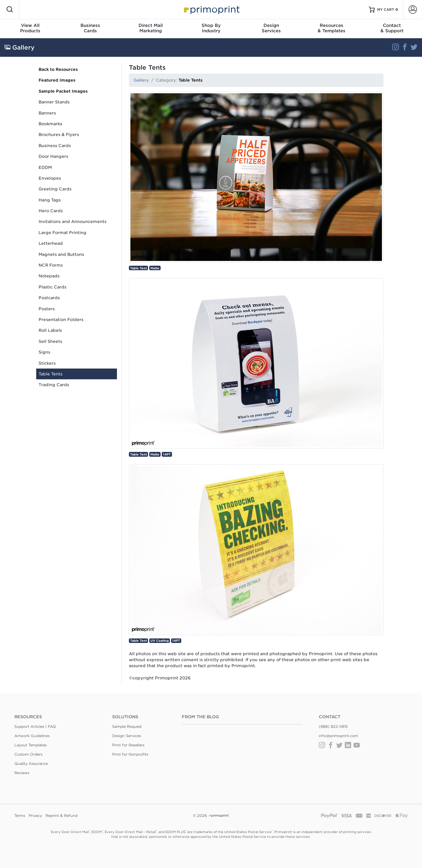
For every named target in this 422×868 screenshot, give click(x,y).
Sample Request (127, 726)
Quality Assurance (31, 764)
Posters (47, 309)
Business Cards (55, 146)
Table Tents (51, 374)
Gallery (141, 80)
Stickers (47, 363)
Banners (47, 113)
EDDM (45, 167)
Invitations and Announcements (73, 221)
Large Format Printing (63, 233)
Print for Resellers (128, 745)
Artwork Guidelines (32, 736)
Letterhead (51, 243)
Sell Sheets (50, 341)
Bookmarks (50, 124)
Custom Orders (28, 754)
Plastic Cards (52, 287)
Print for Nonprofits (130, 754)
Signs (44, 352)
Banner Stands (54, 102)
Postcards (49, 298)
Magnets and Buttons (61, 254)
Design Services (127, 736)
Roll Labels (50, 330)
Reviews (22, 773)
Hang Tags (50, 200)
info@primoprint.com (338, 736)
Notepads (49, 276)
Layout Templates (31, 745)
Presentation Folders (61, 320)
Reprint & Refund (61, 816)
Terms (20, 816)
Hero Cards (51, 211)
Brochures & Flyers (59, 135)
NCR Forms (51, 265)
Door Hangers (53, 156)
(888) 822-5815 (333, 726)
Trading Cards (54, 385)
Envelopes (50, 178)
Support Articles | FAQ (35, 726)
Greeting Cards (55, 189)
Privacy (35, 816)
